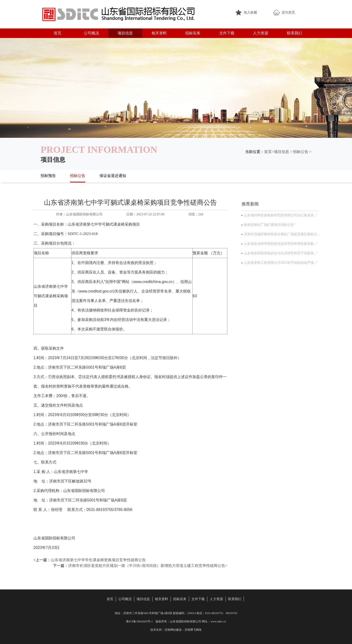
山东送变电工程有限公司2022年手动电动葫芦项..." (281, 263)
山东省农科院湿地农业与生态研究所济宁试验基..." (281, 253)
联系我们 (295, 33)
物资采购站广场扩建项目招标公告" (270, 225)
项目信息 (125, 33)
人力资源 (261, 33)
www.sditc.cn (218, 621)
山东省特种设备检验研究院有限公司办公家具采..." (281, 215)
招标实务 (193, 33)
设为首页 (288, 12)
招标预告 (48, 176)
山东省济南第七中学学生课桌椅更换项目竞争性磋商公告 (98, 560)
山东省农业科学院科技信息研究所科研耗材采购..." (281, 244)
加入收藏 (250, 12)
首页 (57, 33)
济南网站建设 (173, 630)
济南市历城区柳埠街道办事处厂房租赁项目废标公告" (282, 234)
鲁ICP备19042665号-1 (140, 621)
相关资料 (159, 33)
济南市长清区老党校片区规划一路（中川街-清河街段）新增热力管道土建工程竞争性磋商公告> (148, 566)
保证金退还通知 (113, 176)
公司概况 (91, 33)
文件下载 (227, 33)
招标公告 (301, 152)
